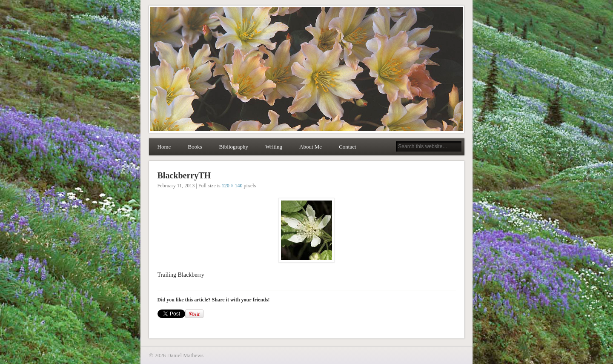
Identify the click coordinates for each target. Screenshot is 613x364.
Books (195, 147)
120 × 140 (232, 186)
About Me (311, 147)
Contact (347, 147)
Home (164, 147)
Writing (274, 147)
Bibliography (234, 147)
